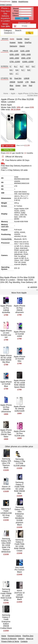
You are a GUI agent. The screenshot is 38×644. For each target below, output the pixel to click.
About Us (30, 639)
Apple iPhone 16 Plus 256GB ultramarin (20, 309)
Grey (25, 85)
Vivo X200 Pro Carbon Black (20, 570)
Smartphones (5, 2)
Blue (11, 85)
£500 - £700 (26, 58)
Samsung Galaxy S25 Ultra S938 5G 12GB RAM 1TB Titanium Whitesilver (6, 545)
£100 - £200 (25, 51)
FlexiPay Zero (28, 636)
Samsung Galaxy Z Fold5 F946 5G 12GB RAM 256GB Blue (20, 488)
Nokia (20, 42)
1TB (27, 82)
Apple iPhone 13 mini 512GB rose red (6, 334)
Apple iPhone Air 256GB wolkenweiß (20, 409)
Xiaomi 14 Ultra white (6, 488)
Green (18, 85)
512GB (20, 82)
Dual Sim (18, 78)
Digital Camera (6, 5)
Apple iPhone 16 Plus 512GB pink (20, 433)
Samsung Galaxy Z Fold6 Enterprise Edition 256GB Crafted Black (6, 622)
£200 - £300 (14, 54)
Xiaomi (22, 46)
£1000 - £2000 (28, 62)
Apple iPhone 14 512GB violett (20, 334)
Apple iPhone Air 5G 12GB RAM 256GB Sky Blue (6, 359)
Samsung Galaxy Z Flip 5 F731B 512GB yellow (19, 462)
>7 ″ (17, 74)
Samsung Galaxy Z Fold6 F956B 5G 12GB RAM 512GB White (6, 595)
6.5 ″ (11, 70)
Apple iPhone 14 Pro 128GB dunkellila (6, 309)
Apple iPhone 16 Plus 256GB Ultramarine (6, 408)
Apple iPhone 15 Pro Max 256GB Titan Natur (6, 433)
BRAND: (5, 39)
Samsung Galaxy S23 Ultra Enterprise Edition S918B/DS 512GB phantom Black (19, 516)
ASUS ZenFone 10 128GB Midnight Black (19, 595)
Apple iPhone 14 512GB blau (20, 359)
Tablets (14, 2)
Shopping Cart (24, 23)
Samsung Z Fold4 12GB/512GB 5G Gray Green (6, 513)
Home (4, 636)
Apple (12, 39)
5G (11, 78)
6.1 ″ (16, 66)
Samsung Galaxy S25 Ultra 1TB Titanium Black (6, 463)
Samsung (13, 46)
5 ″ (11, 66)
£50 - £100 (14, 51)
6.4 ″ (34, 66)
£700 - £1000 (15, 62)
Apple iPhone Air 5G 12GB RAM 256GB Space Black (20, 384)
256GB (12, 82)
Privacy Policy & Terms (10, 641)
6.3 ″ (28, 66)
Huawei (13, 42)
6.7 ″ (23, 70)
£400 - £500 (14, 58)
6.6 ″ (17, 70)
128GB (27, 78)
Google (19, 39)
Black (33, 82)
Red (30, 85)
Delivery (21, 639)
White (12, 89)
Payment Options (14, 636)
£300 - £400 (26, 54)
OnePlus (28, 42)
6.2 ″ (22, 66)
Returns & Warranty (9, 639)
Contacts (24, 641)
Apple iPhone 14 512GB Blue (6, 384)
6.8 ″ (29, 70)
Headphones (23, 2)
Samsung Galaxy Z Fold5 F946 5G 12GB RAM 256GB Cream (20, 545)
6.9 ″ (11, 74)
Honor (27, 39)
